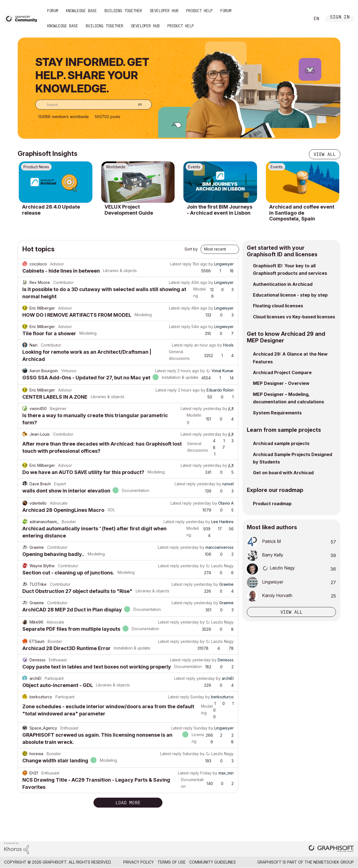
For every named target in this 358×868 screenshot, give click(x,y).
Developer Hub (164, 11)
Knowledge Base (81, 11)
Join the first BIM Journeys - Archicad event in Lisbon (220, 210)
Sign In (340, 18)
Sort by (191, 249)
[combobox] (93, 105)
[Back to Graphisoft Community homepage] (23, 18)
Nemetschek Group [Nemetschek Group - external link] (334, 862)
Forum (53, 11)
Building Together (123, 11)
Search (300, 19)
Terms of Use (172, 862)
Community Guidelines (213, 862)
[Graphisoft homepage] (331, 849)
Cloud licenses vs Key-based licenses (294, 317)
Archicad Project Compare (282, 372)
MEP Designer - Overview (281, 383)
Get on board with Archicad (283, 473)
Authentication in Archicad (283, 284)
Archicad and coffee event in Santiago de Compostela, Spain (302, 213)
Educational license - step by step (290, 295)
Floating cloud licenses (278, 306)
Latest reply (181, 264)
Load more (128, 803)
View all (325, 154)
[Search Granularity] (136, 105)
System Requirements (277, 413)
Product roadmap (272, 504)
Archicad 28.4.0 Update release (51, 210)
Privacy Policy (139, 862)
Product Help (199, 11)
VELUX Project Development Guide (129, 210)
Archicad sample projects (281, 443)
